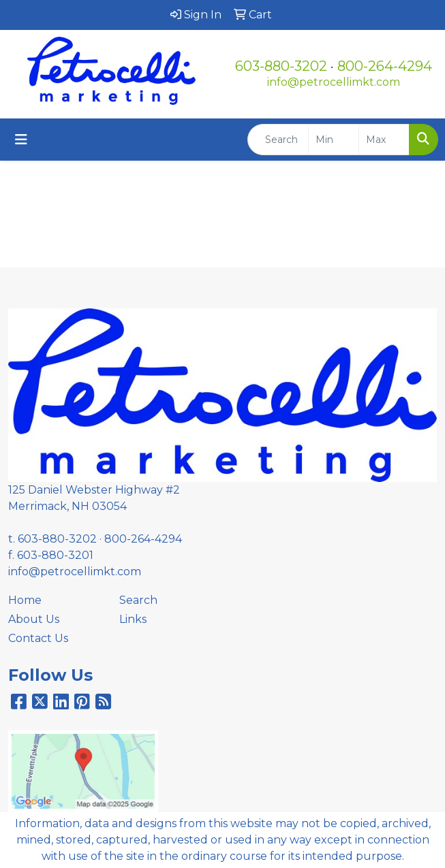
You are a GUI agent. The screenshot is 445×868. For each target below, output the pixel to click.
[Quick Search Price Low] (334, 140)
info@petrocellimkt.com (334, 82)
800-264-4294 (385, 66)
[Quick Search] (278, 140)
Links (133, 619)
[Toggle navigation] (21, 140)
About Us (34, 619)
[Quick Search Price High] (384, 140)
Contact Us (38, 638)
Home (25, 600)
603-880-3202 (281, 66)
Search (138, 600)
